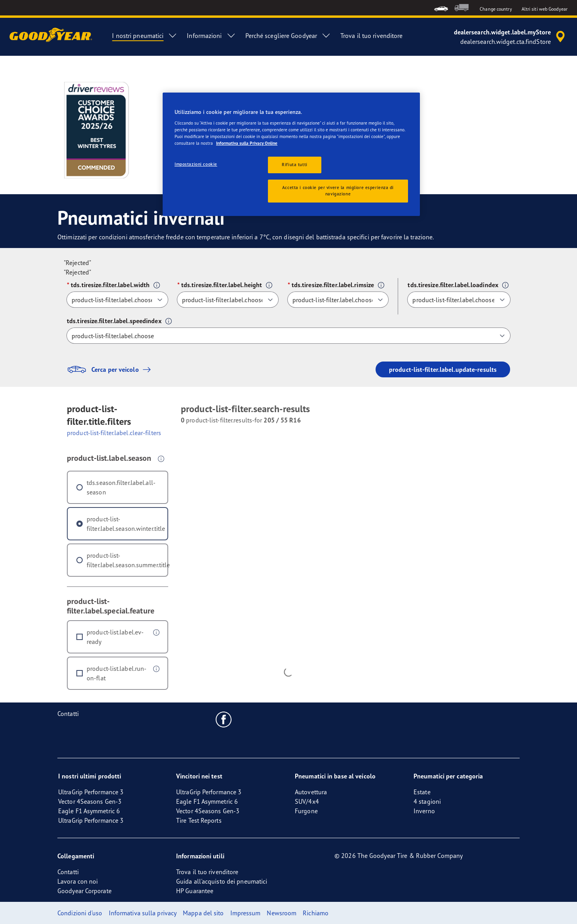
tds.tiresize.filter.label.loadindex (453, 285)
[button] (157, 285)
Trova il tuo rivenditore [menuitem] (371, 36)
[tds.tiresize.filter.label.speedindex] (288, 336)
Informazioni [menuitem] (211, 36)
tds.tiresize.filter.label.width (110, 285)
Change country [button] (496, 9)
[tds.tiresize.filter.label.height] (228, 300)
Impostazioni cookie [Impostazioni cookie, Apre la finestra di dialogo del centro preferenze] (196, 164)
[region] (291, 154)
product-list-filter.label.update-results (443, 369)
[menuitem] (441, 8)
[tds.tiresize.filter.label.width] (117, 300)
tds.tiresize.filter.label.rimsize (333, 285)
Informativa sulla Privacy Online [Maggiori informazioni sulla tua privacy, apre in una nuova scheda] (247, 143)
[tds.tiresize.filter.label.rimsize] (338, 300)
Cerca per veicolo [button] (111, 369)
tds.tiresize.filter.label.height (222, 285)
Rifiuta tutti (294, 165)
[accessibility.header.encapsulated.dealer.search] (511, 37)
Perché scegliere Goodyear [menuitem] (288, 36)
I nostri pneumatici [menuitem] (145, 36)
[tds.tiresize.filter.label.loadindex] (459, 300)
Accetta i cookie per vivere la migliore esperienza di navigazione (338, 191)
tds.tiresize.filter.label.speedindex (114, 321)
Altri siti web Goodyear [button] (545, 9)
